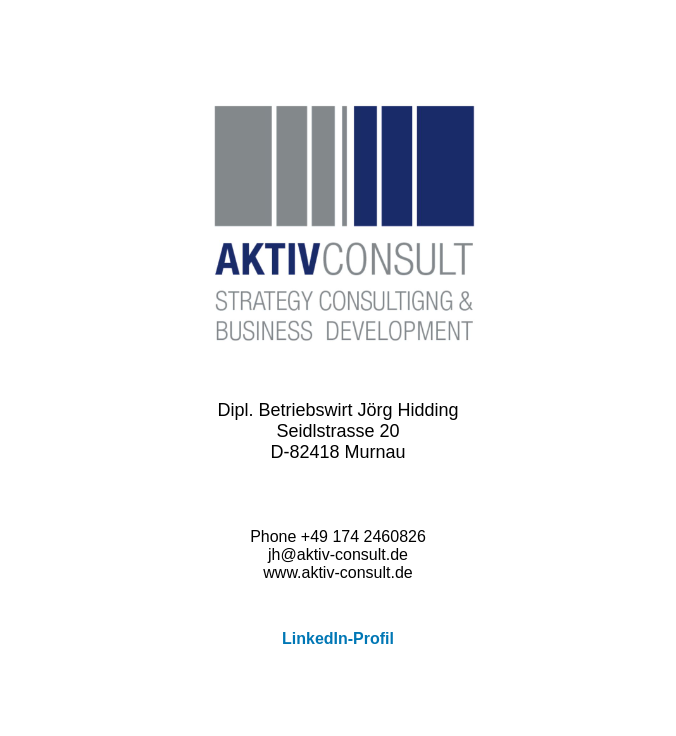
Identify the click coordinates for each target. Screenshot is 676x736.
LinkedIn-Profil (338, 638)
